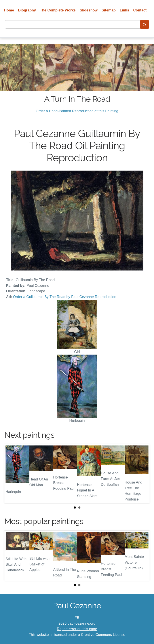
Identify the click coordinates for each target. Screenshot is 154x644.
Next (143, 474)
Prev (11, 474)
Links (125, 10)
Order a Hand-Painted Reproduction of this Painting (77, 111)
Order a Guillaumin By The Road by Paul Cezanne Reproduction (65, 297)
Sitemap (109, 10)
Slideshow (89, 10)
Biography (27, 10)
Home (9, 10)
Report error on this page (77, 629)
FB (77, 618)
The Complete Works (58, 10)
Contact (140, 10)
